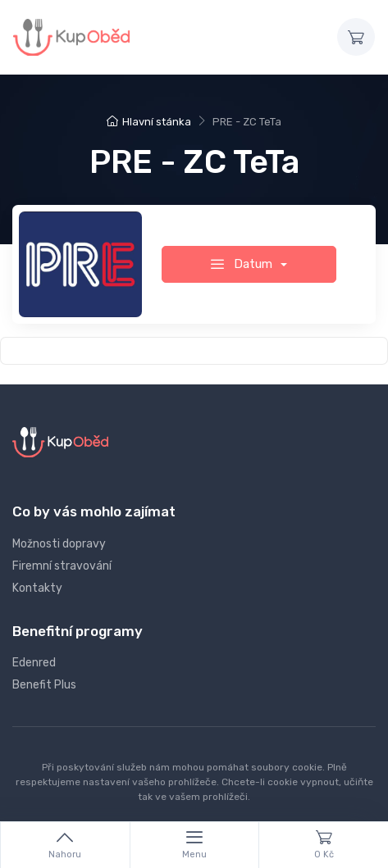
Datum (243, 264)
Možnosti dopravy (59, 544)
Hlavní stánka (149, 122)
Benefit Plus (44, 685)
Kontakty (37, 588)
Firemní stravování (62, 566)
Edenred (34, 663)
